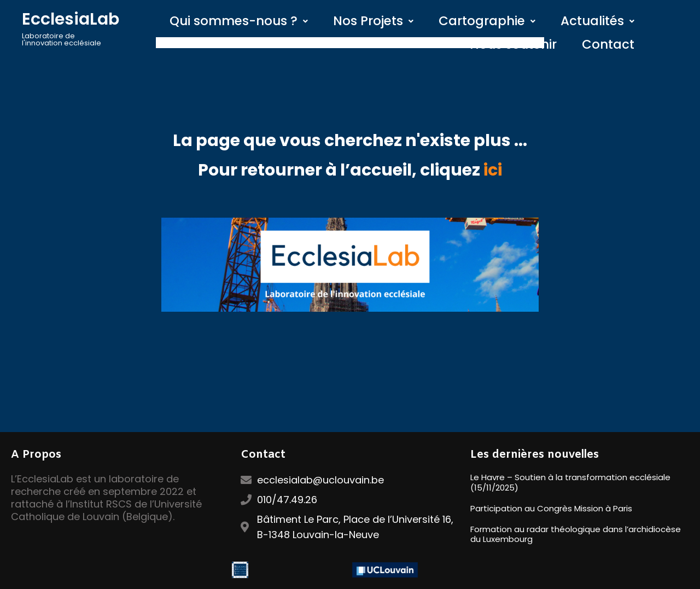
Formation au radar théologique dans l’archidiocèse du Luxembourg (576, 534)
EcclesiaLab (71, 19)
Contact (608, 44)
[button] (239, 21)
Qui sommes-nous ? (239, 21)
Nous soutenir (513, 44)
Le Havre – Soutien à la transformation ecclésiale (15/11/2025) (570, 482)
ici (493, 170)
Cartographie (487, 21)
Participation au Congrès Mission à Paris (551, 508)
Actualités (597, 21)
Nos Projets (373, 21)
